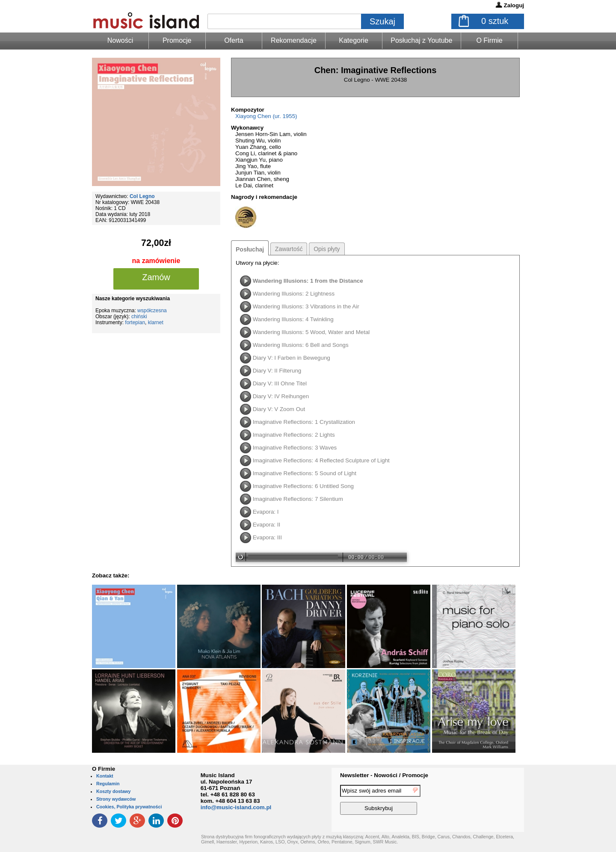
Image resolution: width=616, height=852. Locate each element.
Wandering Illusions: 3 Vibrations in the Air (306, 306)
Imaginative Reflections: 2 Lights (294, 435)
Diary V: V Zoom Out (279, 409)
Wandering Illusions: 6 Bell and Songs (301, 345)
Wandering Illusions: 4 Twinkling (293, 319)
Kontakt (105, 776)
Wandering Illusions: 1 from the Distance (308, 281)
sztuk (495, 21)
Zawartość (289, 249)
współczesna (152, 311)
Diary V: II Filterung (277, 371)
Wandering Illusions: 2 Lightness (294, 294)
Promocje (177, 40)
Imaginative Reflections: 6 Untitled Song (303, 486)
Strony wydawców (116, 799)
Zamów (156, 277)
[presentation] (489, 801)
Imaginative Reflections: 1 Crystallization (304, 422)
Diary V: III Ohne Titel (280, 383)
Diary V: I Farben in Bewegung (292, 358)
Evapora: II (267, 525)
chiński (139, 317)
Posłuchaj (250, 249)
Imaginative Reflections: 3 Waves (295, 448)
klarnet (156, 322)
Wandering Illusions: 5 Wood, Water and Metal (311, 332)
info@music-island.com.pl (236, 807)
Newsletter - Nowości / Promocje (384, 775)
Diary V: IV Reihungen (281, 396)
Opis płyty (327, 249)
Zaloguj (514, 5)
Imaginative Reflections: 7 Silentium (298, 499)
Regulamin (108, 784)
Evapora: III (267, 537)
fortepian (135, 322)
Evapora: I (266, 512)
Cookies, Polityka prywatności (129, 807)
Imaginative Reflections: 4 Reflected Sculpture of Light (321, 460)
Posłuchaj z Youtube (421, 40)
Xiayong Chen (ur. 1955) (266, 116)
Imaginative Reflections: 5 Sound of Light (305, 473)
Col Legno (142, 196)
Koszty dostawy (114, 791)
